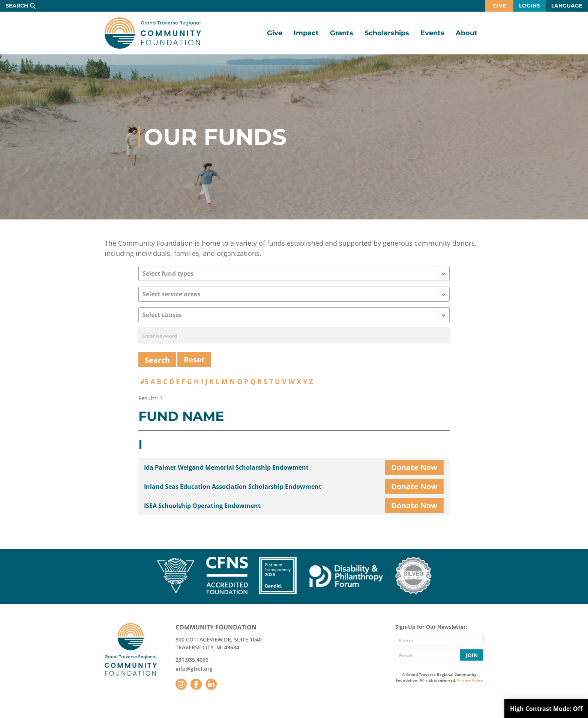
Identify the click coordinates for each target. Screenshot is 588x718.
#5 (144, 382)
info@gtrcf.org (194, 669)
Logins (529, 6)
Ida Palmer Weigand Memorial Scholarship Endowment (226, 467)
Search (17, 6)
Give (499, 6)
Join (472, 655)
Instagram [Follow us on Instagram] (181, 684)
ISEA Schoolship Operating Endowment (202, 506)
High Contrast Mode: (546, 709)
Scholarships (387, 33)
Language (567, 6)
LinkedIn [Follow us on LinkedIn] (211, 684)
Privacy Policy (470, 680)
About (466, 33)
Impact (306, 33)
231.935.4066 (192, 660)
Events (432, 33)
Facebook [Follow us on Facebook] (196, 684)
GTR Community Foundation (153, 33)
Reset (194, 360)
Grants (342, 33)
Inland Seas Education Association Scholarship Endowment (233, 487)
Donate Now (414, 467)
